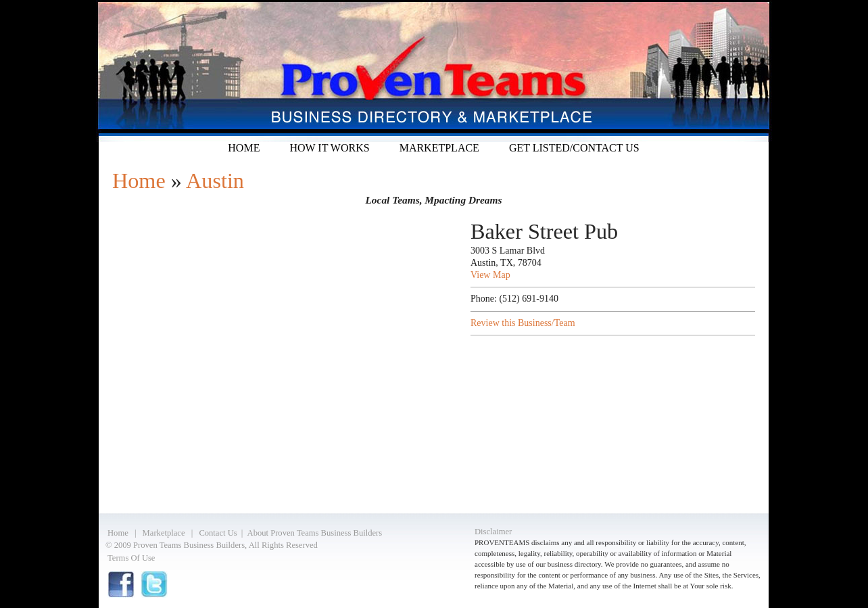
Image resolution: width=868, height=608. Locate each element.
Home (244, 148)
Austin (215, 181)
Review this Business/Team (523, 323)
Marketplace (439, 148)
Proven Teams (434, 71)
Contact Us (218, 533)
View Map (490, 275)
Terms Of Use (131, 558)
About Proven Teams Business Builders (315, 533)
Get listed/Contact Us (574, 148)
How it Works (329, 148)
